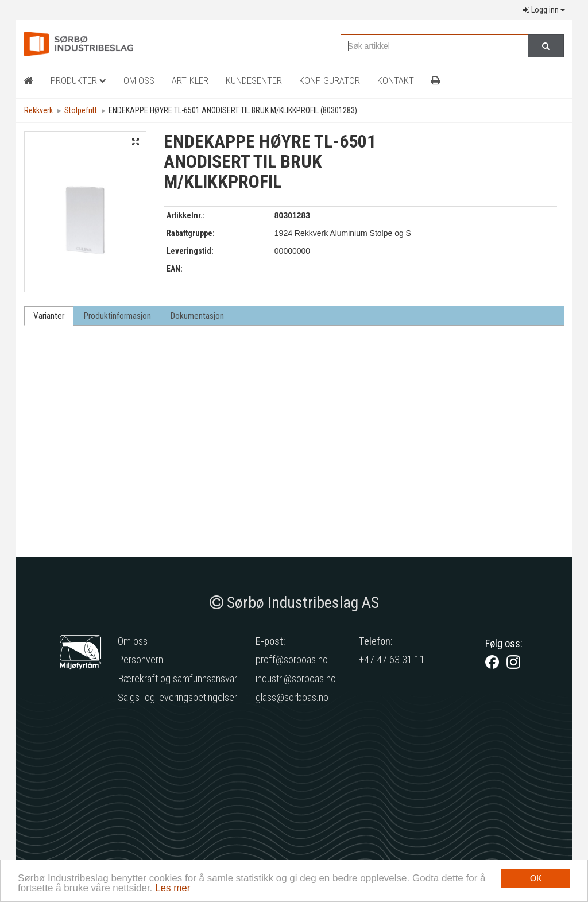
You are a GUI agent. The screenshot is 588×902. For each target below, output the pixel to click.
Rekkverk (38, 110)
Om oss (133, 641)
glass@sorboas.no (292, 697)
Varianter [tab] (49, 316)
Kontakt (396, 80)
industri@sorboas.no (296, 678)
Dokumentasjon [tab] (197, 316)
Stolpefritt (81, 110)
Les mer (173, 889)
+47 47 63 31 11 (392, 659)
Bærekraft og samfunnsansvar (177, 678)
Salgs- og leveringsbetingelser (177, 697)
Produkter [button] (78, 80)
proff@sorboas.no (292, 659)
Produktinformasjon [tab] (117, 316)
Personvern (140, 659)
